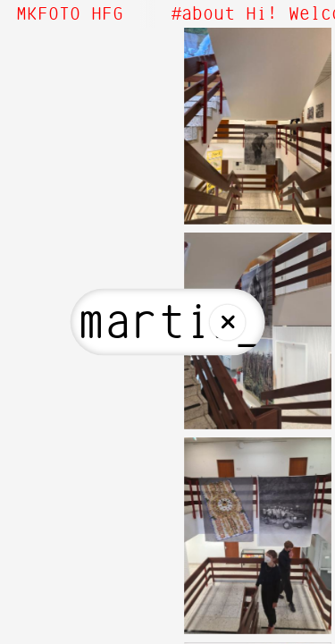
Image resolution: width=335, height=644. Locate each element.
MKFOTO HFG (70, 14)
